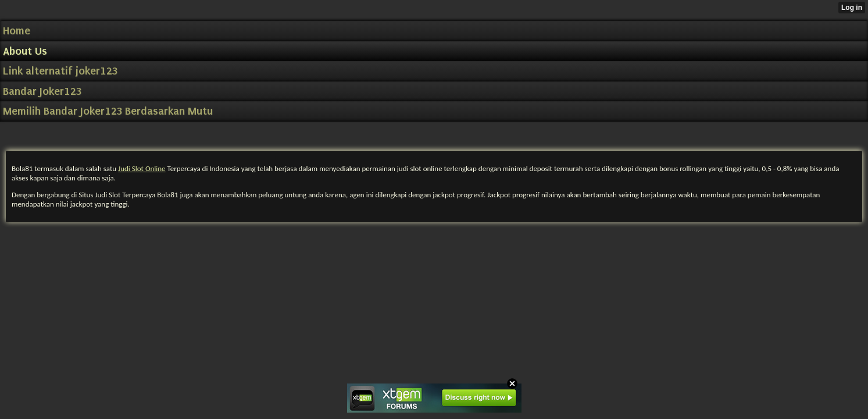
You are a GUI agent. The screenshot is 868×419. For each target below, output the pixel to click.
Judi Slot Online (142, 168)
